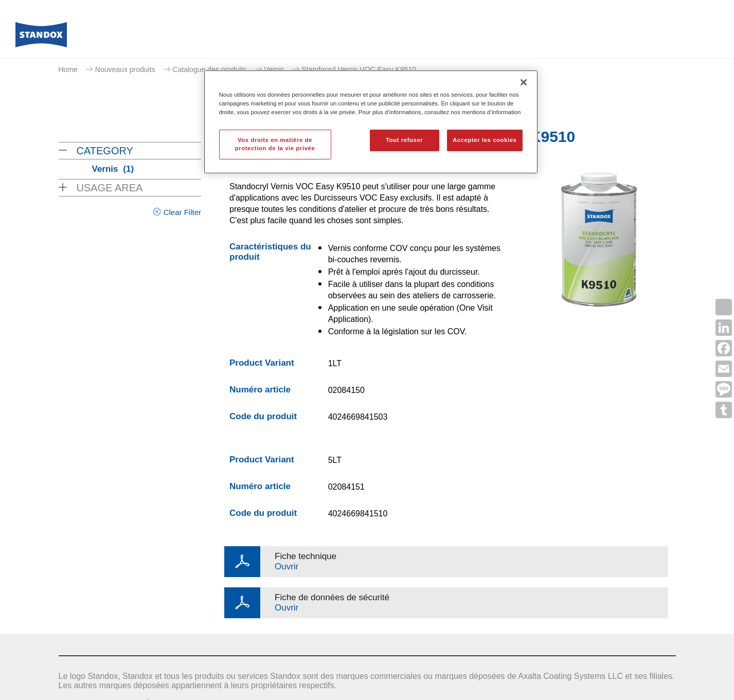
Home (68, 69)
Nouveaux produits (125, 69)
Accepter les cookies (485, 140)
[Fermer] (524, 82)
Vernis (274, 69)
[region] (371, 122)
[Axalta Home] (41, 38)
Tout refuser (404, 140)
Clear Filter (182, 212)
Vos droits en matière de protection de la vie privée (275, 144)
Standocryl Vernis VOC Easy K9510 (359, 69)
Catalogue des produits (210, 69)
